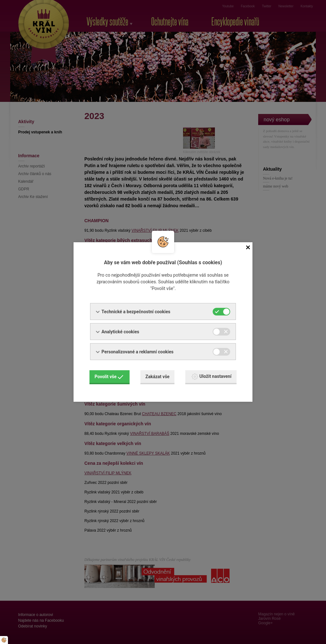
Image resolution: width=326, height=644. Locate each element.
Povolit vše (109, 377)
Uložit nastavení (212, 377)
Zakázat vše (158, 377)
